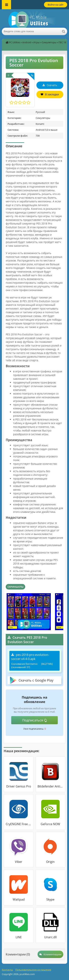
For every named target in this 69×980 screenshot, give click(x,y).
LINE (19, 937)
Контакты (7, 970)
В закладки (50, 94)
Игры (36, 42)
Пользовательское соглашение (33, 970)
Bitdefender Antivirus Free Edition (51, 786)
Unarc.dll (50, 937)
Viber (19, 862)
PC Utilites (15, 42)
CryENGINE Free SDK (19, 824)
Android (27, 42)
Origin (50, 862)
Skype (50, 899)
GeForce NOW (50, 824)
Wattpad (19, 899)
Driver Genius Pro (19, 786)
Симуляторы (49, 42)
